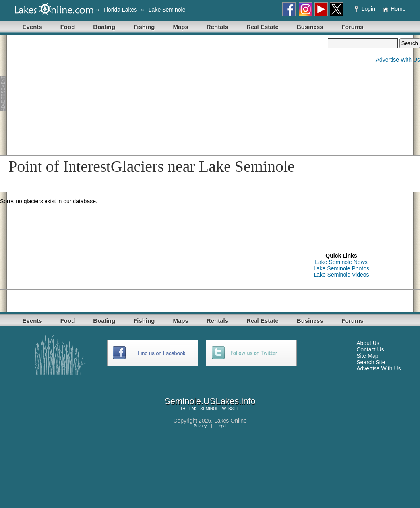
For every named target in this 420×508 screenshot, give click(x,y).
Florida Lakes (120, 10)
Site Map (367, 356)
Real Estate (262, 27)
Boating (104, 27)
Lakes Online (230, 421)
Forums (353, 27)
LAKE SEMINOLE (205, 409)
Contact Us (370, 349)
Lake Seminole (167, 10)
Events (32, 27)
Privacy (200, 426)
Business (310, 27)
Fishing (144, 27)
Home (394, 9)
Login (366, 9)
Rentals (217, 27)
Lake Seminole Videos (341, 275)
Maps (181, 27)
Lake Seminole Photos (341, 268)
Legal (221, 426)
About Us (368, 343)
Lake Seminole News (341, 262)
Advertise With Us (398, 60)
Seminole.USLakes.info (210, 401)
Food (68, 27)
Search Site (371, 362)
